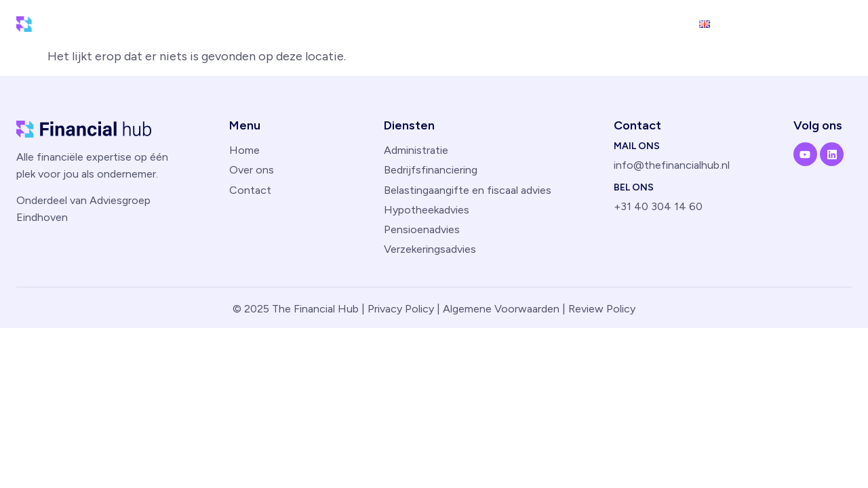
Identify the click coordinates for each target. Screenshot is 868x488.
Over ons (601, 23)
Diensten (533, 23)
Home (472, 23)
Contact (662, 23)
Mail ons (637, 146)
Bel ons (634, 187)
